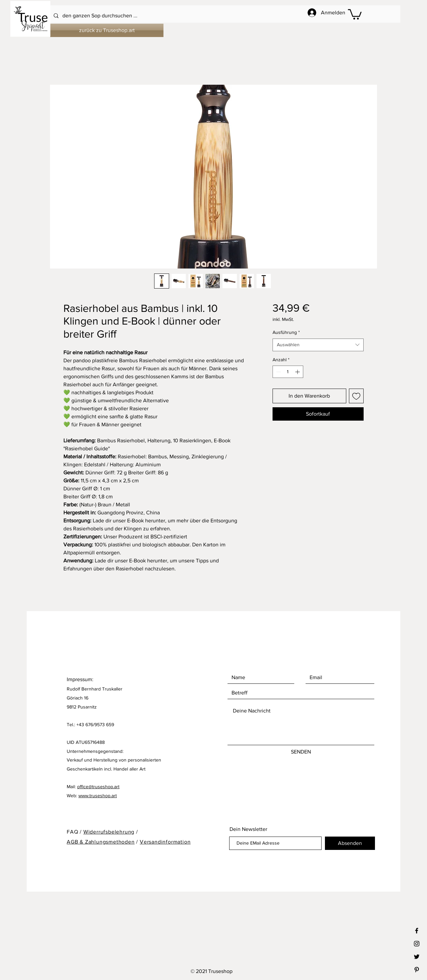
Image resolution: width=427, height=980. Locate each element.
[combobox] (318, 345)
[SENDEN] (301, 752)
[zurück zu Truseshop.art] (107, 30)
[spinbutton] (288, 372)
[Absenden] (350, 843)
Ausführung (286, 332)
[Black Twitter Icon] (417, 957)
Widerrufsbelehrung (109, 832)
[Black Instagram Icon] (417, 944)
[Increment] (298, 372)
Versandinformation (165, 842)
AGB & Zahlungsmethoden (101, 842)
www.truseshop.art (98, 796)
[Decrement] (278, 372)
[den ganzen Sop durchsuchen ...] (196, 16)
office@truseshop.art (98, 787)
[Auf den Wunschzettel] (356, 396)
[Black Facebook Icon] (417, 931)
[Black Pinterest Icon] (417, 970)
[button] (355, 14)
